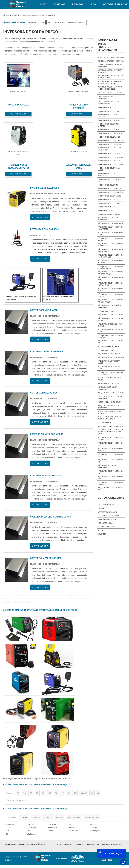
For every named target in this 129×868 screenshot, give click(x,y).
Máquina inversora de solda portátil (110, 336)
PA (98, 793)
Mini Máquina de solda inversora (107, 388)
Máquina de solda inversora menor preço (110, 250)
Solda (100, 530)
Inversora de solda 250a (108, 130)
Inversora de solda (106, 108)
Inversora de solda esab (109, 161)
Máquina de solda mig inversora (107, 467)
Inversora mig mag (106, 211)
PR (43, 793)
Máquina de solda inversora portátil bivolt (110, 267)
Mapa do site (93, 844)
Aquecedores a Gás (106, 505)
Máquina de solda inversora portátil (110, 262)
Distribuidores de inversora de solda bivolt (110, 77)
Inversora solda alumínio (109, 214)
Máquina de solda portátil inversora (109, 307)
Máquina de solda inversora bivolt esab (110, 245)
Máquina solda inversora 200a (111, 358)
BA (69, 793)
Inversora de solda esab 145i (110, 165)
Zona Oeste (37, 817)
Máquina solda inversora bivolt (109, 362)
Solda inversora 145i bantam (110, 426)
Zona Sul (48, 817)
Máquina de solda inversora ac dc (110, 234)
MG (24, 793)
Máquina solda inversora (109, 354)
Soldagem (102, 534)
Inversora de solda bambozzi (111, 141)
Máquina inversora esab (36, 22)
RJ (18, 793)
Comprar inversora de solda (111, 61)
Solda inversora (105, 423)
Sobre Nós (59, 4)
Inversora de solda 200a (108, 120)
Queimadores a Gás (106, 527)
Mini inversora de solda (108, 384)
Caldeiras (102, 509)
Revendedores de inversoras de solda (111, 412)
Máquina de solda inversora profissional (110, 284)
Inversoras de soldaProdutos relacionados (107, 45)
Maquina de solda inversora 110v (110, 472)
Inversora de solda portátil (110, 192)
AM (92, 793)
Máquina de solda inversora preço (110, 279)
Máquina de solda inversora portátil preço (110, 273)
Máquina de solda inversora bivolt (110, 239)
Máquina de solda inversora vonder (110, 295)
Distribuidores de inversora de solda (110, 71)
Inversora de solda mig (108, 185)
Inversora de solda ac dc (109, 137)
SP (37, 793)
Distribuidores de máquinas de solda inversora (110, 82)
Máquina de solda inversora (110, 223)
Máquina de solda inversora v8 (110, 455)
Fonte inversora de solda (109, 93)
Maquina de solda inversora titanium (110, 483)
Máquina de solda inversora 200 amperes (110, 228)
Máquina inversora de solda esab (110, 331)
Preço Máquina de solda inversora (108, 407)
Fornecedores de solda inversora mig (108, 97)
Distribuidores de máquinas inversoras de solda (110, 88)
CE (75, 793)
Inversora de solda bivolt (77, 22)
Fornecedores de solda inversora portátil (108, 103)
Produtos (78, 4)
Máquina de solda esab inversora (108, 219)
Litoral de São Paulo (92, 817)
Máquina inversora (106, 311)
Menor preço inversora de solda (110, 379)
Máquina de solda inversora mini (110, 461)
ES (31, 793)
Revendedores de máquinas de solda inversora (110, 418)
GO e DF (84, 793)
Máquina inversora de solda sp (110, 342)
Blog (93, 4)
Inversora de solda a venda (110, 133)
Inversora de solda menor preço (109, 180)
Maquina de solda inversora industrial (110, 450)
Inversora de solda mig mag (110, 189)
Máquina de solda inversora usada (110, 290)
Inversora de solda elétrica (110, 154)
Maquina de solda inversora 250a (110, 478)
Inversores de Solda (107, 519)
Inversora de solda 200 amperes (108, 116)
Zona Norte (25, 817)
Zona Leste (59, 817)
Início (43, 4)
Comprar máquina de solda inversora (110, 66)
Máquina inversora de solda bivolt (110, 319)
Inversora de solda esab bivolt (109, 169)
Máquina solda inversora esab (109, 368)
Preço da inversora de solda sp (111, 489)
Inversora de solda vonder (110, 203)
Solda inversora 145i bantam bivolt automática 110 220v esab (110, 432)
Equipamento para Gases (109, 516)
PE (62, 793)
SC (50, 793)
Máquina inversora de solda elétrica (110, 325)
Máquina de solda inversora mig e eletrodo (110, 256)
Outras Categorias (111, 498)
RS (56, 793)
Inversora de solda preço (109, 196)
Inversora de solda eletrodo (111, 157)
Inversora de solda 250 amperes (108, 125)
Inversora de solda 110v (56, 22)
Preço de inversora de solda (111, 393)
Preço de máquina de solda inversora (110, 397)
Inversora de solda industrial (106, 175)
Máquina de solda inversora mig (110, 444)
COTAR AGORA (17, 114)
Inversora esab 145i (106, 207)
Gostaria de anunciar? (112, 844)
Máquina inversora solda (109, 350)
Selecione (9, 793)
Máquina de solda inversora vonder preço (110, 301)
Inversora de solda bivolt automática (109, 149)
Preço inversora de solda (109, 402)
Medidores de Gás (106, 523)
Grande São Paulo (74, 817)
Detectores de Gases (107, 512)
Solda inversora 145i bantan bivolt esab (110, 438)
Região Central (11, 817)
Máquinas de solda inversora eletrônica (111, 373)
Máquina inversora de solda (110, 315)
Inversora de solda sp (108, 200)
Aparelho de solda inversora (111, 57)
